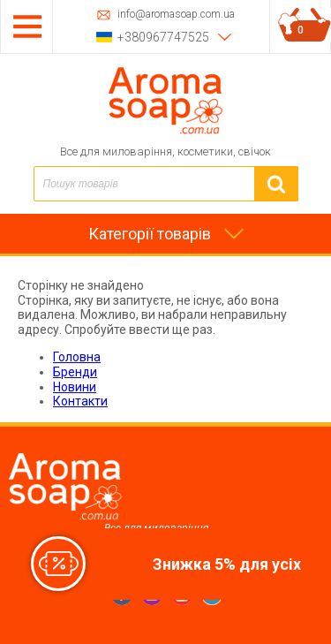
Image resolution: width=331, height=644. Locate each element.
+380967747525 (163, 37)
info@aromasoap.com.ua (176, 15)
